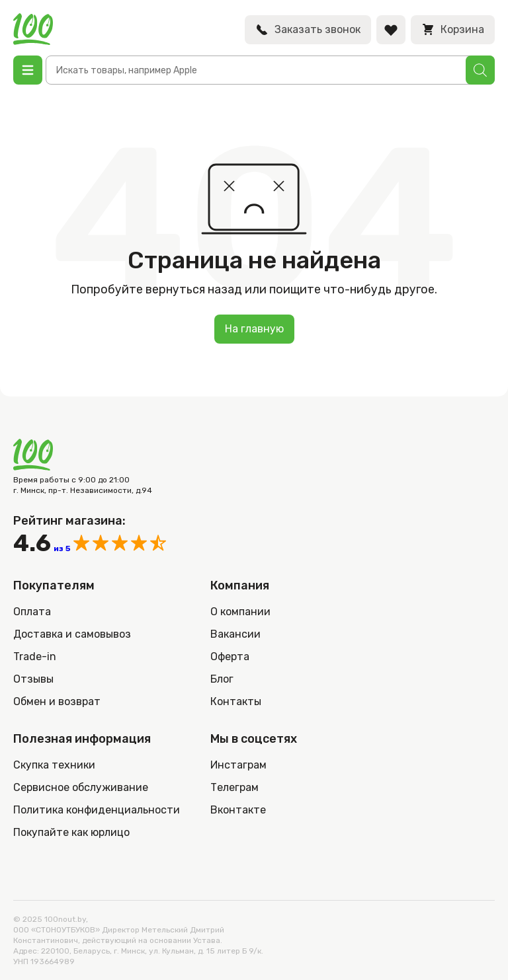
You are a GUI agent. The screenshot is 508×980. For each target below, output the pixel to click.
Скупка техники (54, 765)
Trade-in (35, 657)
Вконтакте (238, 810)
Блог (222, 679)
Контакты (236, 701)
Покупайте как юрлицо (71, 832)
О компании (240, 612)
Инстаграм (238, 765)
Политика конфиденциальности (97, 810)
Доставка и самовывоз (72, 634)
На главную (254, 329)
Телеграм (234, 787)
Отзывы (33, 679)
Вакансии (235, 634)
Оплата (32, 612)
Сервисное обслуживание (81, 787)
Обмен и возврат (57, 701)
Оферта (230, 657)
